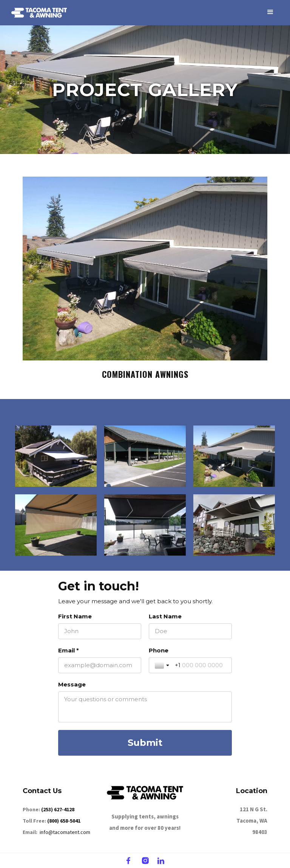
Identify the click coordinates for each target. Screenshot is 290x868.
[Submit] (145, 743)
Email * (69, 650)
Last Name (165, 616)
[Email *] (100, 665)
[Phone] (200, 665)
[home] (39, 13)
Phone (159, 650)
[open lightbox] (145, 269)
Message (72, 684)
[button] (270, 12)
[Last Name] (190, 631)
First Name (75, 616)
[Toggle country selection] (163, 665)
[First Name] (100, 631)
